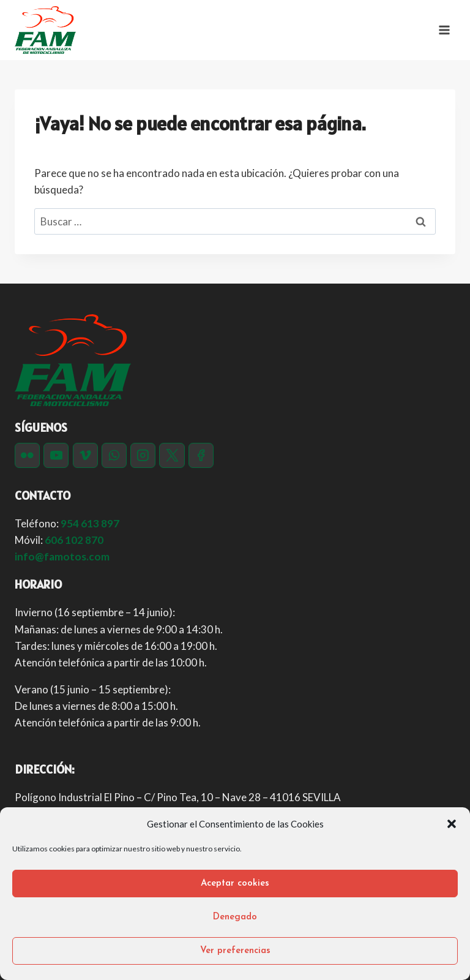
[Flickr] (27, 455)
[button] (452, 824)
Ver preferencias (235, 951)
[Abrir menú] (444, 30)
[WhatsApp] (114, 455)
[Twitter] (172, 455)
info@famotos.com (62, 556)
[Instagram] (143, 455)
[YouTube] (56, 455)
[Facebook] (201, 455)
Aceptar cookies (235, 884)
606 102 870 (74, 540)
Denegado (235, 917)
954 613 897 (90, 523)
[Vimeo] (85, 455)
